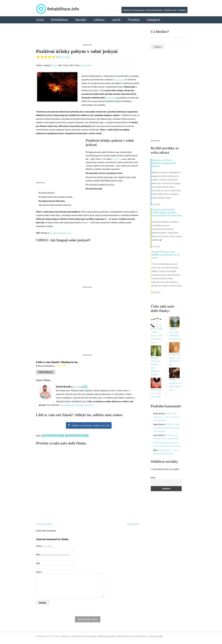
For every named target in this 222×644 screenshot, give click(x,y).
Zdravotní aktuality (155, 10)
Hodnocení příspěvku (45, 366)
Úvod (40, 20)
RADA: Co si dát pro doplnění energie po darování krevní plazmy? (166, 428)
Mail (53, 555)
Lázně (116, 20)
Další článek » (133, 524)
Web (38, 563)
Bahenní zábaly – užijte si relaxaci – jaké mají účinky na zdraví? (157, 336)
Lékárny (99, 20)
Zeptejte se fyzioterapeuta (134, 10)
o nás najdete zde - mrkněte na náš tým (77, 405)
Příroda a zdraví (53, 436)
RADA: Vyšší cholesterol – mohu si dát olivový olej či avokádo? (166, 417)
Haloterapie (111, 98)
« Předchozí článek (44, 524)
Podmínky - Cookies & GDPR (150, 636)
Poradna (134, 20)
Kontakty (182, 10)
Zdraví (54, 65)
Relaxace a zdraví (77, 436)
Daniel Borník (86, 65)
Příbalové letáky (107, 636)
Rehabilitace (59, 20)
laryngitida (116, 159)
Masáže (81, 20)
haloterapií (119, 80)
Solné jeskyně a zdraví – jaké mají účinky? (157, 393)
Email (153, 478)
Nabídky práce (170, 10)
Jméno (44, 546)
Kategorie (153, 20)
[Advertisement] (88, 36)
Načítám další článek (88, 619)
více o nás (77, 387)
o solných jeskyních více (61, 233)
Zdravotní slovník (126, 636)
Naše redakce (79, 636)
